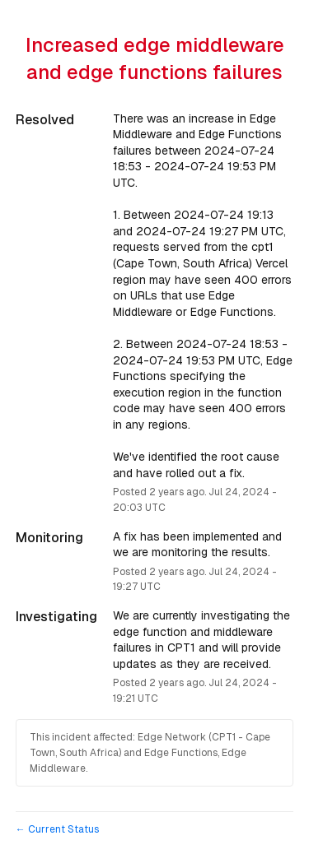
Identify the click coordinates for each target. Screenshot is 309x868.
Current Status (57, 829)
